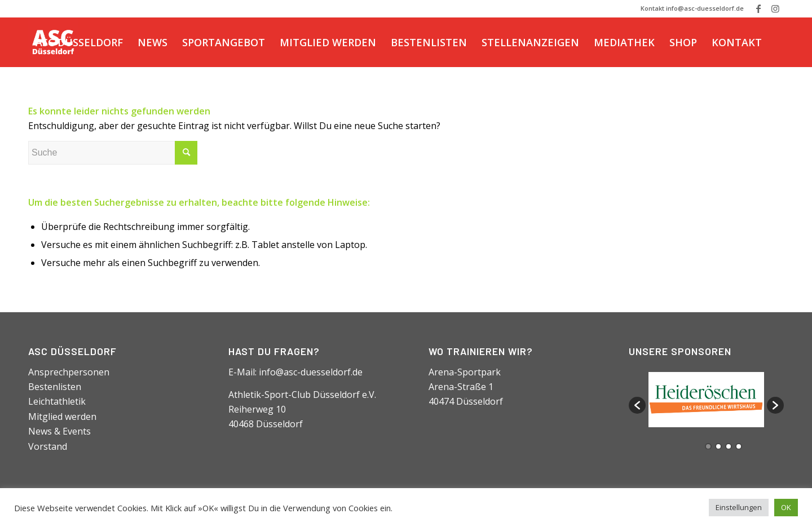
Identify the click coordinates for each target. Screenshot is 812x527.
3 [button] (729, 446)
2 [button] (718, 446)
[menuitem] (79, 42)
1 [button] (708, 446)
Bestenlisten (55, 387)
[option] (706, 400)
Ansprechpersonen (69, 372)
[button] (637, 405)
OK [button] (786, 507)
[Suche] (39, 92)
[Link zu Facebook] (758, 8)
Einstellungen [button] (739, 507)
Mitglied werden (62, 417)
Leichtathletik (57, 401)
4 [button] (739, 446)
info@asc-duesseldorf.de (311, 372)
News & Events (59, 431)
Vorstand (48, 446)
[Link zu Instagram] (775, 8)
